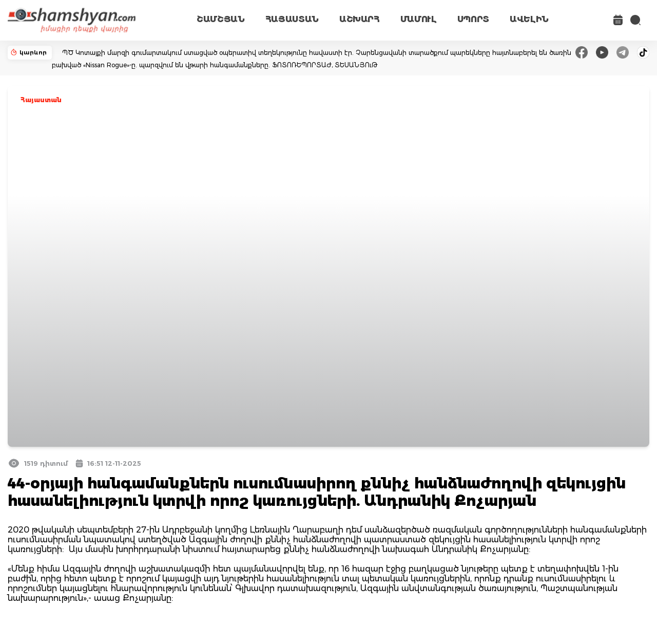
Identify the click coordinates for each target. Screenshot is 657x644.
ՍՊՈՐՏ (473, 19)
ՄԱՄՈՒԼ (419, 19)
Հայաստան (41, 100)
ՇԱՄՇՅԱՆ (221, 19)
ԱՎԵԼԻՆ (529, 19)
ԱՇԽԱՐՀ (360, 19)
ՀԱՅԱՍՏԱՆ (292, 19)
